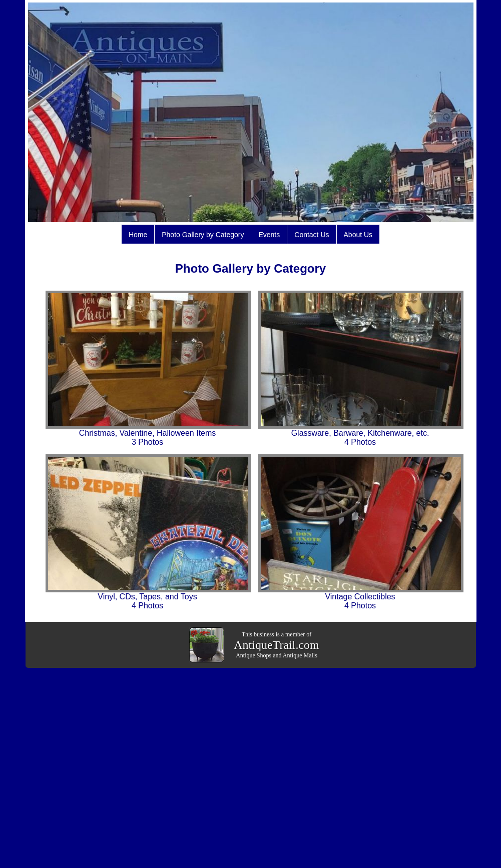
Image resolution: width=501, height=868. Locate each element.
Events (269, 235)
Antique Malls (300, 655)
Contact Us (312, 235)
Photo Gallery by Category (203, 235)
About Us (358, 235)
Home (138, 235)
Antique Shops (254, 655)
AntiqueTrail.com (276, 645)
